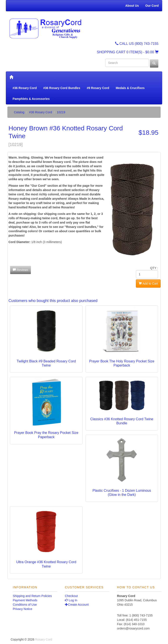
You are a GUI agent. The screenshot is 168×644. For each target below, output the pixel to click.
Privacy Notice (22, 609)
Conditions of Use (25, 605)
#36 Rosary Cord (25, 88)
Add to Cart (148, 284)
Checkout (71, 596)
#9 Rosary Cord (98, 88)
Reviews (21, 270)
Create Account (77, 605)
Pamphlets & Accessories (31, 99)
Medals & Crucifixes (130, 88)
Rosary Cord (44, 639)
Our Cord (152, 6)
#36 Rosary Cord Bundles (62, 88)
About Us (132, 6)
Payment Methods (25, 600)
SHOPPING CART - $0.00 (128, 52)
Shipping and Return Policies (32, 596)
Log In (71, 600)
